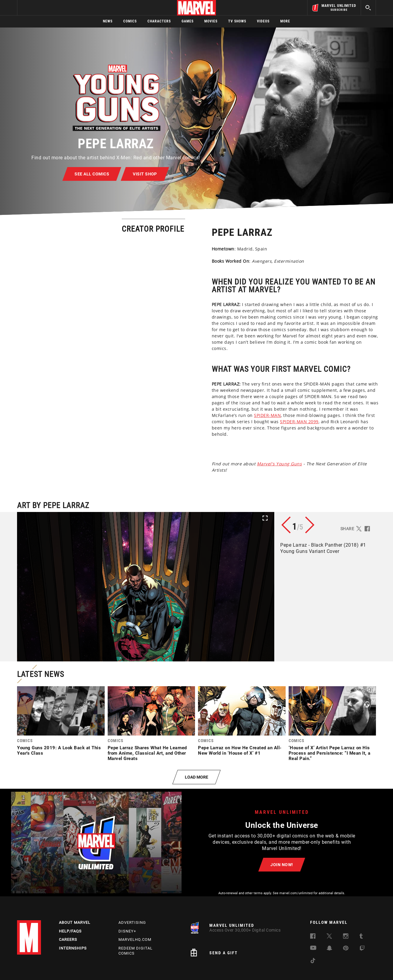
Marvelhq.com (135, 940)
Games (188, 21)
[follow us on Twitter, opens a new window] (329, 937)
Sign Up (58, 8)
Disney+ (127, 931)
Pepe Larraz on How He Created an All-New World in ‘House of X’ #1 (240, 750)
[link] (61, 723)
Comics (130, 21)
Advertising (132, 922)
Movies (211, 21)
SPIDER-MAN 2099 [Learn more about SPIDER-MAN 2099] (192, 422)
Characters (159, 21)
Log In (39, 8)
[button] (146, 587)
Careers (68, 940)
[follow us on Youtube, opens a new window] (313, 948)
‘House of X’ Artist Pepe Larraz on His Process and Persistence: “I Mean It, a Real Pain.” (330, 753)
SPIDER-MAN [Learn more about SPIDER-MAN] (160, 415)
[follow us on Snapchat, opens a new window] (329, 949)
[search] (368, 8)
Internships (73, 948)
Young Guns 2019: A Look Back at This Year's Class (59, 750)
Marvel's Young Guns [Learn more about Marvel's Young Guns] (172, 464)
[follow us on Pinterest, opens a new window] (346, 949)
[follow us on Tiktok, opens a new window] (313, 962)
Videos (263, 21)
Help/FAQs (70, 931)
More (285, 21)
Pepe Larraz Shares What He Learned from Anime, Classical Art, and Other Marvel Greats (147, 753)
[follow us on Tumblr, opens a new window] (361, 937)
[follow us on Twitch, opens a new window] (362, 949)
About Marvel (75, 922)
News (108, 21)
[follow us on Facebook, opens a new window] (313, 937)
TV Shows (237, 21)
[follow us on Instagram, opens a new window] (346, 937)
